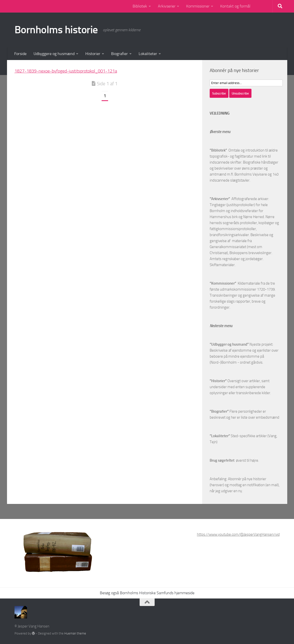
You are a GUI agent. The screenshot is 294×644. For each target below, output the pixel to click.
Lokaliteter (148, 54)
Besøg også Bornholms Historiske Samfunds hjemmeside (147, 593)
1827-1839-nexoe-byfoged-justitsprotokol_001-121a (66, 71)
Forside (20, 54)
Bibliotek (140, 6)
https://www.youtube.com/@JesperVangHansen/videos (241, 534)
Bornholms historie (56, 30)
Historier (93, 54)
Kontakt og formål (235, 6)
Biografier (119, 54)
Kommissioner (198, 6)
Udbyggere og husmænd (54, 54)
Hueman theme (75, 633)
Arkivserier (167, 6)
